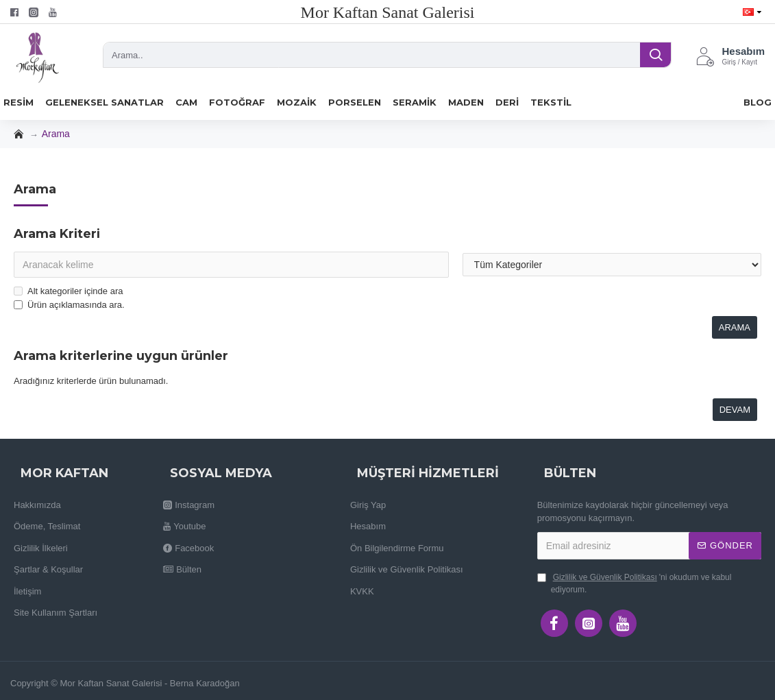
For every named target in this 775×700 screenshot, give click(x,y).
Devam (735, 410)
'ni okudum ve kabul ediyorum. (635, 583)
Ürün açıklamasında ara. (69, 305)
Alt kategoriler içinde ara (68, 291)
